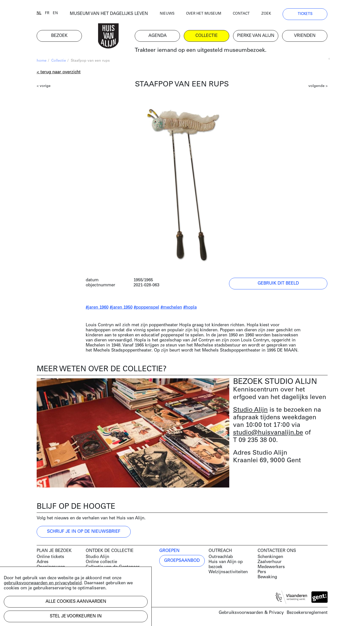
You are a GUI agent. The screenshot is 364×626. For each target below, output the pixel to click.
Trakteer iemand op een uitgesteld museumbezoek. (201, 50)
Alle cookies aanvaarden (76, 602)
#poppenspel (146, 307)
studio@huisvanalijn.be (268, 433)
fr (47, 13)
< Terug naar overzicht (59, 72)
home (42, 61)
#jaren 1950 (121, 307)
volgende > (318, 86)
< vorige (44, 86)
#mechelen (171, 307)
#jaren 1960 (97, 307)
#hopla (190, 307)
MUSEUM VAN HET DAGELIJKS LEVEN (109, 14)
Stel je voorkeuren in (76, 616)
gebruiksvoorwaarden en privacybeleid (43, 583)
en (55, 13)
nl (39, 13)
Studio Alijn (250, 410)
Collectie (59, 61)
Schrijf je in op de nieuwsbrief (84, 532)
